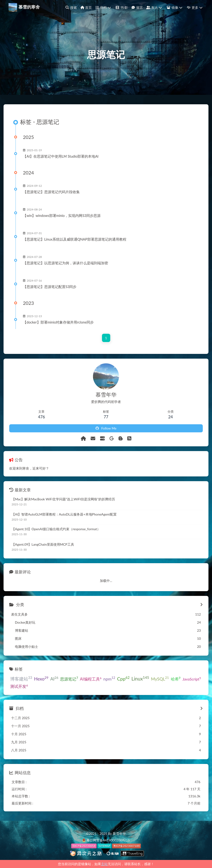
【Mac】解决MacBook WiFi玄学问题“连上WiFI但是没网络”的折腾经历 (63, 499)
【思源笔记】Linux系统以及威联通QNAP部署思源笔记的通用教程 (75, 239)
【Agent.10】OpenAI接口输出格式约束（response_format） (56, 529)
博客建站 (21, 678)
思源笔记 (69, 679)
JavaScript (192, 679)
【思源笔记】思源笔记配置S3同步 (50, 287)
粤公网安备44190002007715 (108, 840)
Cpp (123, 678)
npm (109, 679)
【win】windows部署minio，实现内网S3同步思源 (62, 215)
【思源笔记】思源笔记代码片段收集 (51, 192)
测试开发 (19, 686)
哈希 (176, 679)
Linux (140, 678)
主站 (104, 864)
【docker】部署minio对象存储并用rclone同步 (58, 322)
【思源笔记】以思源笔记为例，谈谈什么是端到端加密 (66, 263)
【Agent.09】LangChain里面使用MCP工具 (43, 544)
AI (54, 678)
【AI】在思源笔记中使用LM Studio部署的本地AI (61, 156)
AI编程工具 (91, 679)
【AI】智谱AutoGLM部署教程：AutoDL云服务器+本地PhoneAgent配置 (64, 514)
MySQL (160, 679)
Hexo (41, 678)
